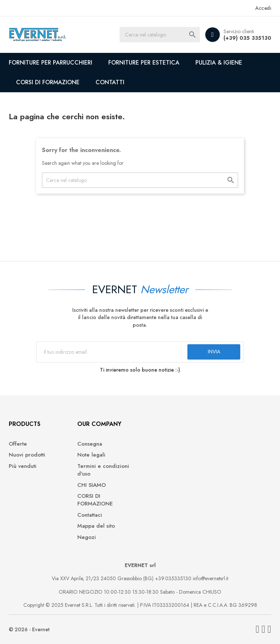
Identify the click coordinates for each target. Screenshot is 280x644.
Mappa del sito (96, 526)
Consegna (90, 444)
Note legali (91, 455)
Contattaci (90, 515)
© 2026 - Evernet (29, 629)
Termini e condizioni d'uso (103, 470)
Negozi (87, 537)
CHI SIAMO (92, 485)
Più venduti (23, 466)
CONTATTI (110, 82)
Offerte (18, 444)
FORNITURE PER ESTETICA (144, 63)
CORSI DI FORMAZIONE (48, 82)
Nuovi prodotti (27, 455)
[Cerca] (160, 35)
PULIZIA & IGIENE (219, 63)
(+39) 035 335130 (247, 38)
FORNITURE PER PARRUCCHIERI (50, 63)
